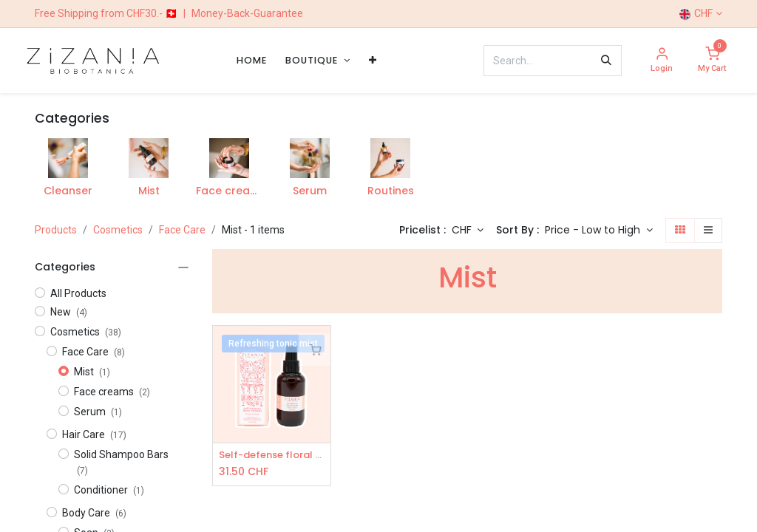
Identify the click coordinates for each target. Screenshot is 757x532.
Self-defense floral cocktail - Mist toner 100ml (272, 456)
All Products (78, 293)
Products (56, 230)
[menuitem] (252, 60)
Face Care (182, 230)
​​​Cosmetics (118, 230)
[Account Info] (662, 61)
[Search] (606, 61)
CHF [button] (463, 230)
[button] (599, 231)
